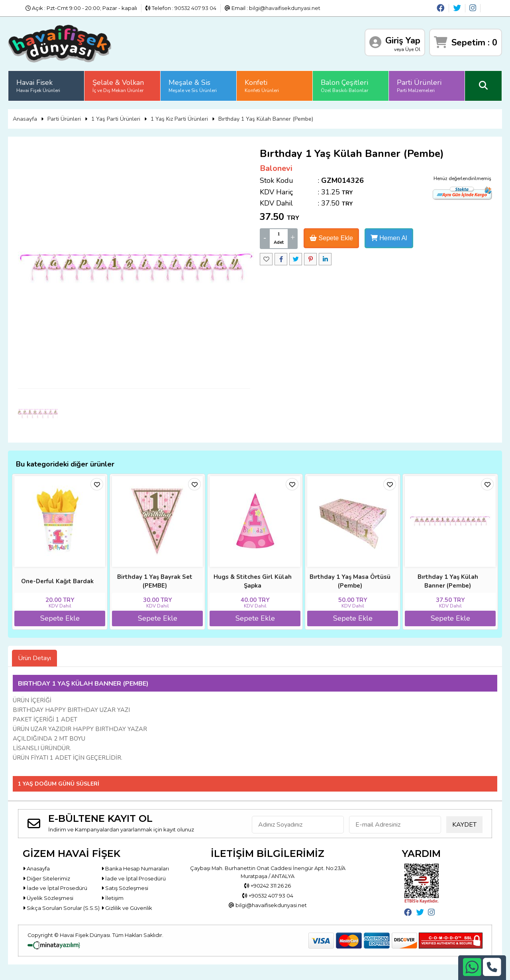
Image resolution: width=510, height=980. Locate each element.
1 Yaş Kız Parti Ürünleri (179, 119)
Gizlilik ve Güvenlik (127, 908)
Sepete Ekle (331, 238)
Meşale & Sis (193, 86)
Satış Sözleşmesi (125, 888)
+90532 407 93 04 (268, 896)
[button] (501, 490)
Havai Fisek (38, 86)
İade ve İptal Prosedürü (133, 878)
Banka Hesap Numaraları (135, 868)
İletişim (112, 898)
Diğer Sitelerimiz (46, 878)
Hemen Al (389, 238)
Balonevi (276, 168)
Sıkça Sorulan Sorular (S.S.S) (61, 908)
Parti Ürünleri (419, 86)
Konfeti (262, 86)
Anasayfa (25, 119)
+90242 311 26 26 (268, 886)
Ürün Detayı (34, 658)
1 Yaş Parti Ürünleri (116, 119)
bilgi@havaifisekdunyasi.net (285, 8)
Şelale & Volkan (118, 86)
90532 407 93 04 (195, 8)
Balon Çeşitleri (344, 86)
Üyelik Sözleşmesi (48, 898)
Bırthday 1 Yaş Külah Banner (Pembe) (266, 119)
